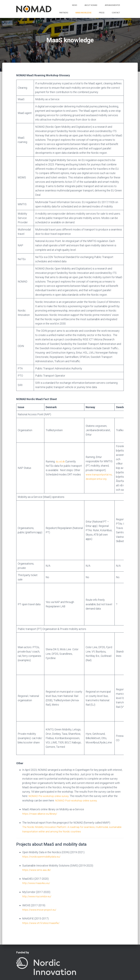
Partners (64, 13)
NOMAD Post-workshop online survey (77, 778)
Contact (116, 13)
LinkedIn (77, 971)
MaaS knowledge (84, 13)
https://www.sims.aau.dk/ (37, 847)
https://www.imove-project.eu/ (40, 886)
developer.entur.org (97, 479)
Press (102, 13)
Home (23, 964)
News (75, 5)
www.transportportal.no (99, 474)
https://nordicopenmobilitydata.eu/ (42, 833)
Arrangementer (112, 5)
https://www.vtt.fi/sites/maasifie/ (41, 899)
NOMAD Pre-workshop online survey (50, 773)
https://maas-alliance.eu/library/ (41, 791)
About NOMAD (91, 5)
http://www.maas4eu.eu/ (36, 860)
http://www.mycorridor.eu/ (37, 873)
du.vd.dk (60, 461)
